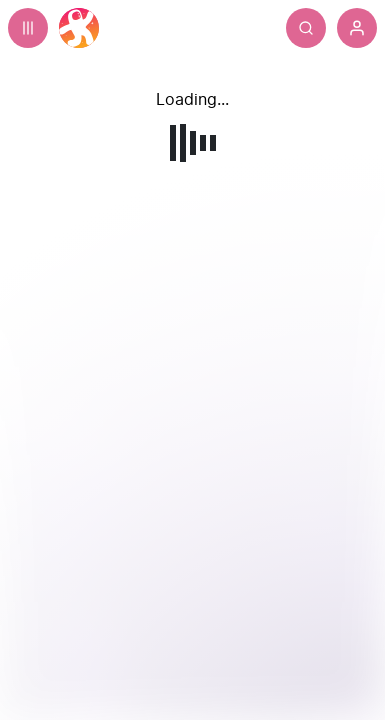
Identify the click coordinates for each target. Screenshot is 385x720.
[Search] (306, 28)
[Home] (79, 28)
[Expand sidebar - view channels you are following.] (28, 28)
